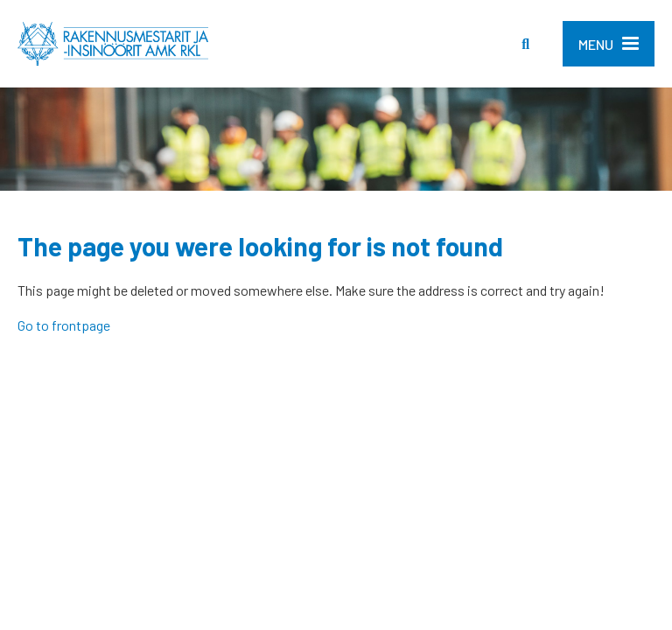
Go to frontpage (64, 325)
